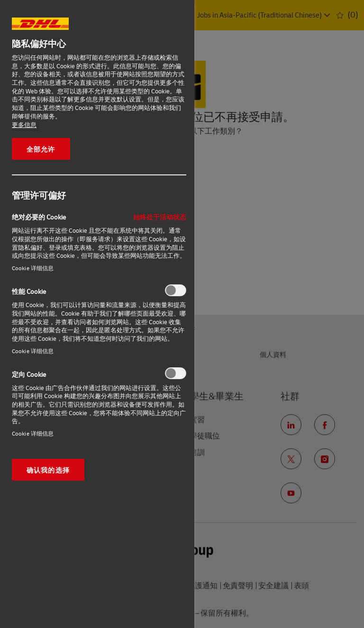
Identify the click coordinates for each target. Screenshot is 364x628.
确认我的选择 (48, 470)
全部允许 (41, 149)
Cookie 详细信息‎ (33, 268)
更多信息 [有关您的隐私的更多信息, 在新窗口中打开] (24, 125)
